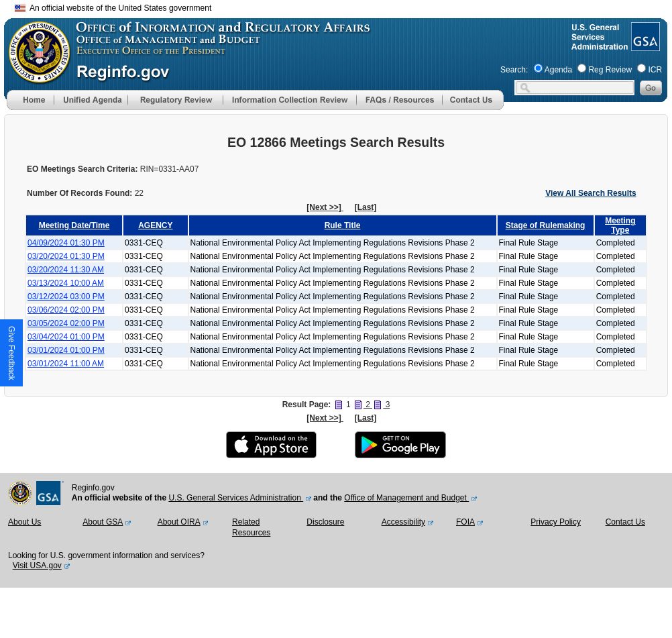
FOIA (465, 522)
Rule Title (343, 225)
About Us (24, 522)
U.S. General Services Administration (236, 498)
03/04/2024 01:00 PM (66, 337)
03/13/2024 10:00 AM (66, 283)
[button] (91, 100)
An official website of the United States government (113, 8)
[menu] (91, 100)
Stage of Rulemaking (546, 225)
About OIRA (179, 522)
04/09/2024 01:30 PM (66, 243)
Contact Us (625, 522)
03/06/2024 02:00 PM (66, 310)
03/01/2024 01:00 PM (66, 350)
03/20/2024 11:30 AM (66, 270)
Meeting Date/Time (74, 225)
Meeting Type (620, 225)
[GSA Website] (644, 46)
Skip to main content (344, 6)
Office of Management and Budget (406, 498)
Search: (514, 70)
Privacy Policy (556, 522)
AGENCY (155, 225)
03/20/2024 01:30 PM (66, 256)
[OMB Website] (35, 77)
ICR (655, 70)
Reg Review (610, 70)
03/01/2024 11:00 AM (66, 364)
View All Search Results (591, 193)
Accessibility (403, 522)
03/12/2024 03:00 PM (66, 297)
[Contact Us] (473, 107)
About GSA (103, 522)
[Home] (30, 107)
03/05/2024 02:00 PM (66, 323)
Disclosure (325, 522)
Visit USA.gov (37, 566)
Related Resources (251, 527)
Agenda (558, 70)
